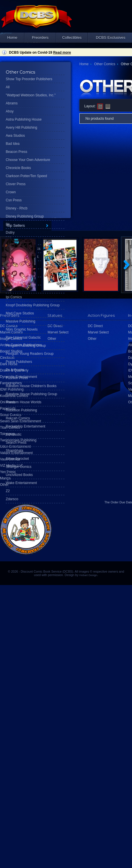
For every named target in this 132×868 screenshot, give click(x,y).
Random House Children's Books (31, 386)
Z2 (8, 491)
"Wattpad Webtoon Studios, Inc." (31, 95)
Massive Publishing (21, 321)
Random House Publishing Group (31, 394)
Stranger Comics (19, 467)
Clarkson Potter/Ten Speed (26, 176)
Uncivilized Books (19, 475)
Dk (8, 224)
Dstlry (10, 233)
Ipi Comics (14, 297)
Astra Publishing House (24, 119)
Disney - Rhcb (17, 208)
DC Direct (95, 326)
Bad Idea (13, 144)
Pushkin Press (17, 378)
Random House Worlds (24, 402)
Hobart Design (88, 575)
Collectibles (72, 37)
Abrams (12, 103)
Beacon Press (17, 152)
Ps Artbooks (15, 370)
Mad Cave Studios (20, 313)
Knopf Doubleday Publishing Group (33, 305)
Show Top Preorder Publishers (29, 79)
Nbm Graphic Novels (22, 329)
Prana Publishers (19, 362)
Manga (5, 478)
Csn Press (14, 200)
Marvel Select (98, 332)
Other (4, 485)
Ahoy (10, 111)
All (8, 87)
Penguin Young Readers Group (30, 354)
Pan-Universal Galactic (23, 338)
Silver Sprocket (17, 459)
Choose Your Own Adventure (28, 160)
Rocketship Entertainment (25, 426)
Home (12, 37)
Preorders (40, 37)
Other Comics (105, 64)
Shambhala (15, 451)
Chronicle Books (18, 168)
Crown (11, 192)
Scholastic (14, 434)
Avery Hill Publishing (21, 128)
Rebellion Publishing (21, 410)
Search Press (16, 443)
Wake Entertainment (21, 483)
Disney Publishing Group (25, 216)
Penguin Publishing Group (26, 346)
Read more (62, 53)
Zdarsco (12, 499)
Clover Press (16, 184)
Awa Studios (15, 136)
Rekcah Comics (18, 418)
